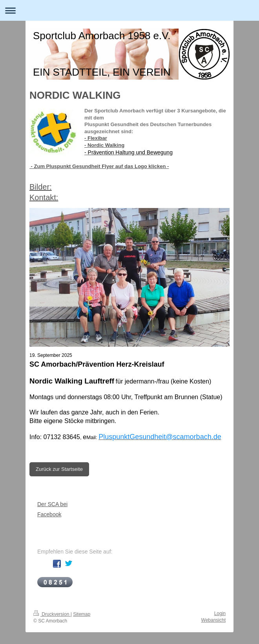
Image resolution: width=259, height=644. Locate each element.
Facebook (49, 514)
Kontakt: (44, 197)
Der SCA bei (52, 504)
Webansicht (213, 620)
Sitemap (82, 614)
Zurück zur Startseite (59, 469)
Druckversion (52, 614)
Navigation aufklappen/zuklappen (129, 10)
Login (220, 613)
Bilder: (41, 187)
